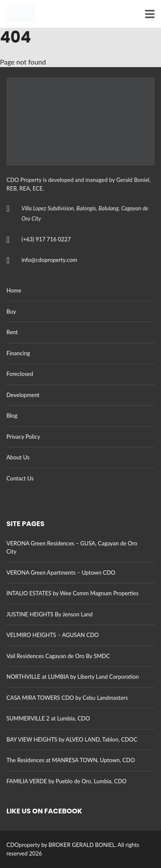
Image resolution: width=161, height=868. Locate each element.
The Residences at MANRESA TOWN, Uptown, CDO (71, 760)
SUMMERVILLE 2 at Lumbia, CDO (48, 718)
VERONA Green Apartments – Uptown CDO (61, 573)
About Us (18, 457)
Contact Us (20, 478)
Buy (11, 311)
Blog (12, 416)
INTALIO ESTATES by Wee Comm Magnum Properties (73, 593)
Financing (18, 353)
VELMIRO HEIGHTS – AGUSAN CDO (53, 635)
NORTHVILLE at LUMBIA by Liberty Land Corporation (73, 677)
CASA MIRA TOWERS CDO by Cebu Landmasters (67, 698)
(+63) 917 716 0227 (46, 239)
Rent (12, 332)
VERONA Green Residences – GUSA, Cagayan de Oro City (72, 548)
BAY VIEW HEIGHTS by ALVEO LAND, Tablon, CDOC (72, 739)
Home (14, 290)
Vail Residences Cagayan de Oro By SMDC (58, 656)
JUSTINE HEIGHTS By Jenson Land (50, 614)
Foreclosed (20, 374)
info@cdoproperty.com (49, 260)
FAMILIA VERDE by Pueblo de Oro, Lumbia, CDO (67, 781)
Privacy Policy (23, 437)
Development (23, 395)
